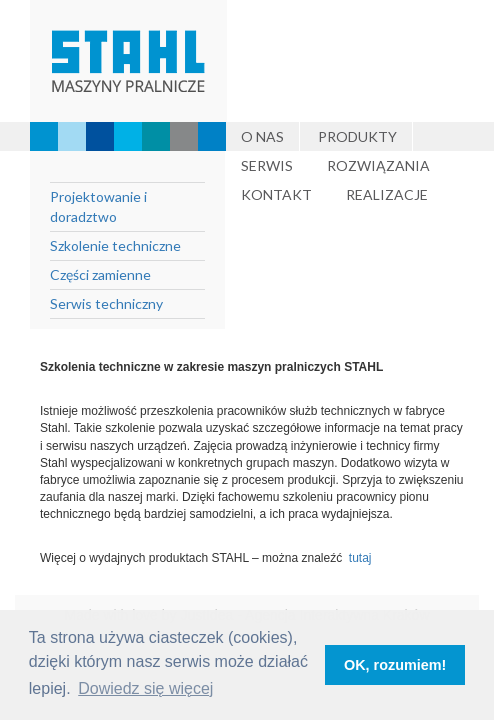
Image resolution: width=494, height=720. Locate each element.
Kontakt (276, 194)
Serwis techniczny (106, 303)
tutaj (363, 558)
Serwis (267, 165)
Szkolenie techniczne (115, 245)
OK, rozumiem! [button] (395, 665)
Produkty (357, 136)
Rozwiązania (378, 165)
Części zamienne (100, 274)
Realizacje (387, 194)
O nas (262, 136)
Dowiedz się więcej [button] (145, 688)
